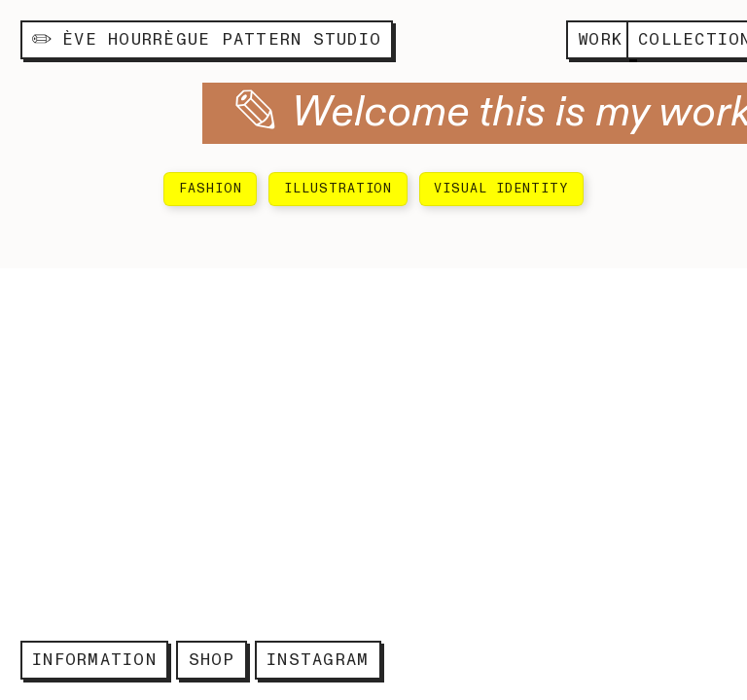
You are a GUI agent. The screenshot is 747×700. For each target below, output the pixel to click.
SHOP (212, 660)
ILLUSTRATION (338, 189)
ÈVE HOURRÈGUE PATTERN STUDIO (207, 39)
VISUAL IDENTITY (501, 189)
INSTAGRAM (318, 660)
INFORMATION (94, 660)
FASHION (211, 189)
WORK (600, 39)
